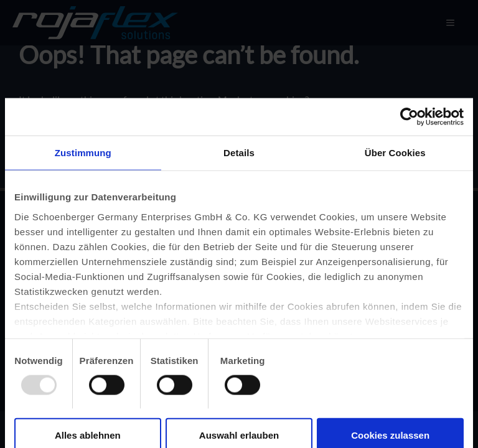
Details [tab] (239, 153)
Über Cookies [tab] (395, 153)
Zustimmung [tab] (83, 153)
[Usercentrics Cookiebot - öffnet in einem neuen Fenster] (409, 117)
